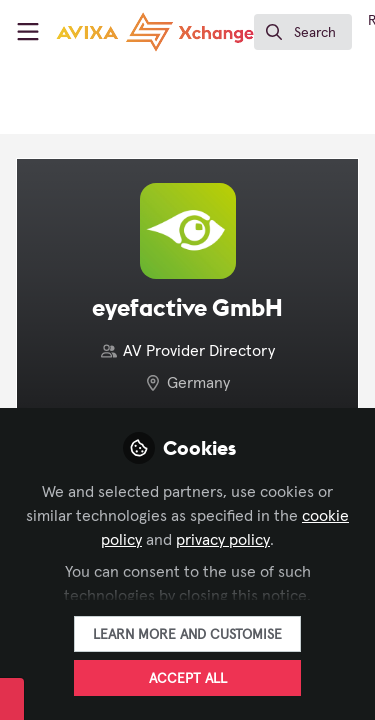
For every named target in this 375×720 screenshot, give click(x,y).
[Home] (155, 32)
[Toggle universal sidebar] (28, 32)
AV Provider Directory (199, 351)
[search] (303, 32)
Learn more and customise (187, 635)
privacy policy (223, 540)
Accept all (188, 679)
